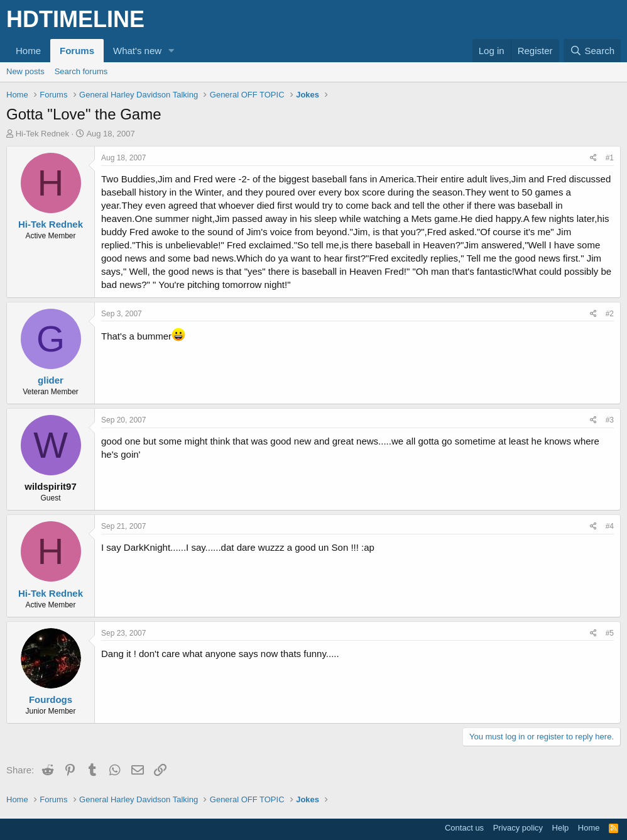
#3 (610, 420)
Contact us (464, 828)
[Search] (592, 51)
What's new (137, 51)
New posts (25, 71)
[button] (172, 51)
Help (561, 828)
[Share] (593, 158)
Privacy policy (518, 828)
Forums (77, 51)
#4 (610, 526)
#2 (610, 314)
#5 (610, 633)
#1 (610, 158)
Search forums (81, 71)
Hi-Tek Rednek (42, 134)
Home (28, 51)
